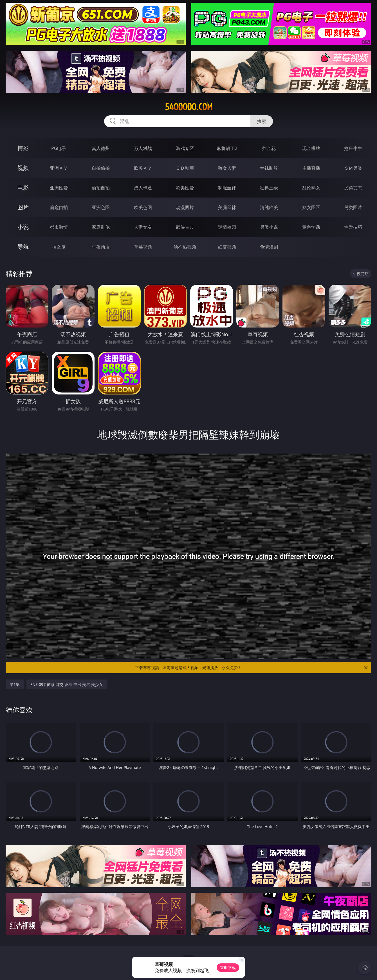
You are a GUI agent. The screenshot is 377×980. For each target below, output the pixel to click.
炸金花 (269, 148)
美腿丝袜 (227, 207)
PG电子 (59, 148)
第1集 (15, 684)
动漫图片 (185, 207)
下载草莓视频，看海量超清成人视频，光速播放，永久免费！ (252, 668)
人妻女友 (143, 227)
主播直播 (311, 168)
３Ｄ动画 (185, 168)
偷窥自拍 (59, 207)
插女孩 (59, 247)
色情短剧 (269, 247)
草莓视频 (143, 247)
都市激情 (59, 227)
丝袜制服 (269, 168)
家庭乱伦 (101, 227)
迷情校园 (227, 227)
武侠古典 (185, 227)
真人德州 (101, 148)
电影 (23, 188)
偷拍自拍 (101, 188)
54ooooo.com (189, 107)
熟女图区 (311, 207)
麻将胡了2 (227, 148)
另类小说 (269, 227)
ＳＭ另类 (353, 168)
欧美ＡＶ (143, 168)
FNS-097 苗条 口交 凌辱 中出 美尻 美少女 (67, 684)
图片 (23, 207)
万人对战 (143, 148)
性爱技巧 (353, 227)
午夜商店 (101, 247)
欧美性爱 (185, 188)
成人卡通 (143, 188)
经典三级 (269, 188)
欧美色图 (143, 207)
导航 (23, 247)
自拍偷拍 (101, 168)
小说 (23, 227)
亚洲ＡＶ (59, 168)
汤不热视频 (185, 247)
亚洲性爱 (59, 188)
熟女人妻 (227, 168)
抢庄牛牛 (353, 148)
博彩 (23, 148)
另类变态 (353, 188)
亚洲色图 (101, 207)
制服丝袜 (227, 188)
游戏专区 (185, 148)
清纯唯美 (269, 207)
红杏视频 (227, 247)
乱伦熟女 (311, 188)
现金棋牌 (311, 148)
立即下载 (228, 967)
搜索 (262, 121)
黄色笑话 (311, 227)
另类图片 (353, 207)
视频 (23, 168)
